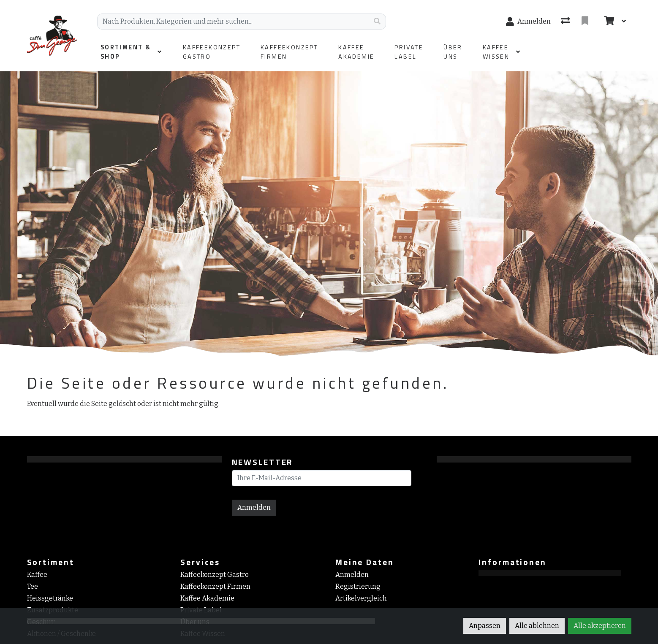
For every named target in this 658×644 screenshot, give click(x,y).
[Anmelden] (528, 22)
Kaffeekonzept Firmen (215, 586)
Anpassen (485, 626)
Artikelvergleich (361, 598)
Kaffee (37, 575)
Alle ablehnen (537, 626)
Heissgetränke (50, 598)
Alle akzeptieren (600, 626)
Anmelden (254, 507)
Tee (33, 586)
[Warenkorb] (608, 22)
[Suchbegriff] (233, 22)
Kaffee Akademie (207, 598)
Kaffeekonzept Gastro (215, 575)
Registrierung (358, 586)
